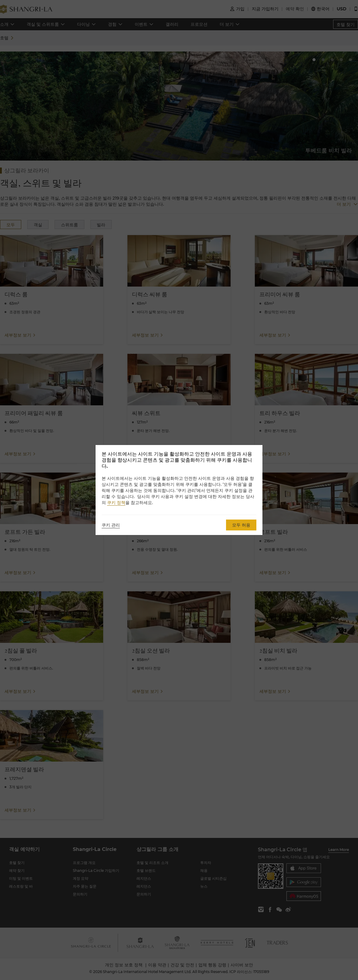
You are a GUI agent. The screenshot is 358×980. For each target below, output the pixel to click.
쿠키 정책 (116, 503)
